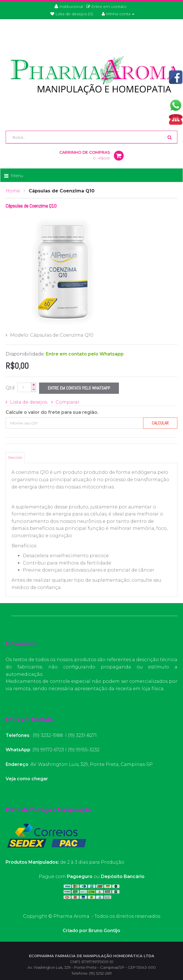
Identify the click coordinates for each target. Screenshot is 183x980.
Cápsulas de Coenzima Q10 (62, 191)
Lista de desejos (29, 402)
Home (13, 191)
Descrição (15, 457)
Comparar (68, 402)
